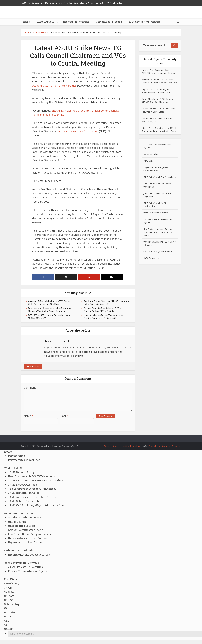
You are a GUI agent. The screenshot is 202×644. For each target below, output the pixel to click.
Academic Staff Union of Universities (54, 86)
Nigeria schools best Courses (26, 542)
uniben (103, 3)
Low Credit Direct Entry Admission (30, 534)
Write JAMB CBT (46, 22)
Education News (39, 32)
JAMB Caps (148, 161)
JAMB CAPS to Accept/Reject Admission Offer (36, 505)
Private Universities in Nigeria (28, 571)
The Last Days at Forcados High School (32, 489)
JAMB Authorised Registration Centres (32, 497)
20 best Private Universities (25, 567)
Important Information (76, 22)
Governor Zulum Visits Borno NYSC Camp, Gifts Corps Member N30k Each (49, 303)
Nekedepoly (37, 3)
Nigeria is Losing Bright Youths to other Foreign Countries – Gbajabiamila (104, 317)
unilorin (95, 3)
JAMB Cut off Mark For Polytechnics (160, 177)
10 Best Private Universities (145, 22)
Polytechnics (136, 446)
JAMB (46, 3)
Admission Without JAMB (24, 517)
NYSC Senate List (151, 258)
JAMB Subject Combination (25, 501)
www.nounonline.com (153, 154)
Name (28, 416)
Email (64, 416)
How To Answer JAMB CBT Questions (31, 476)
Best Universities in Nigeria (26, 530)
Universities (124, 446)
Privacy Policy (154, 446)
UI (114, 3)
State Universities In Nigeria (156, 213)
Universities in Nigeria (109, 22)
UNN (109, 3)
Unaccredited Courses (22, 526)
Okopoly (53, 3)
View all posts (33, 366)
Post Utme (25, 3)
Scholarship (79, 3)
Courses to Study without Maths (158, 251)
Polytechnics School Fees (24, 460)
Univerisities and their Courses (28, 538)
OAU (88, 3)
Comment (30, 388)
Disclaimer (166, 446)
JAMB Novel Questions (22, 485)
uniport (62, 3)
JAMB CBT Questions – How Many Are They (36, 480)
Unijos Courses (17, 522)
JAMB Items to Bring (21, 472)
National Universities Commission (78, 131)
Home (26, 22)
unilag (69, 3)
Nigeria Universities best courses (29, 555)
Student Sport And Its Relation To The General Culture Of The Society (103, 310)
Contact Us (176, 446)
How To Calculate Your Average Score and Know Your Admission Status (158, 232)
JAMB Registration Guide (24, 493)
